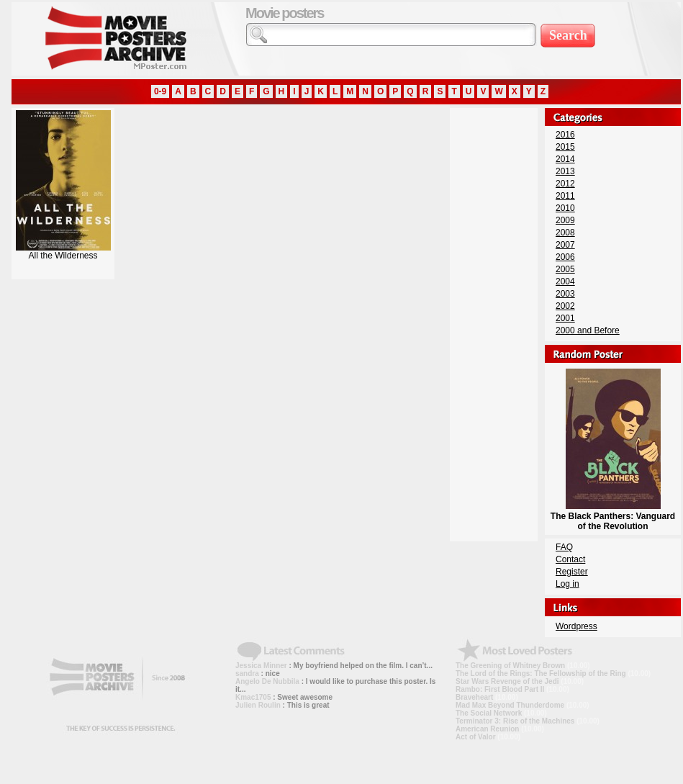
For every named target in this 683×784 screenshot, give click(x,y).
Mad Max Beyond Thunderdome (510, 705)
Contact (570, 559)
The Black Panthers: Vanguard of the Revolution (613, 516)
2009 (565, 220)
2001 (565, 318)
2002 (565, 306)
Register (572, 572)
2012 (565, 184)
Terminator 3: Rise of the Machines (515, 721)
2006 (565, 257)
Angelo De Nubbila (267, 681)
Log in (567, 584)
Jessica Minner (261, 666)
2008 (565, 233)
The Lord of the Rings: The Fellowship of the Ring (541, 673)
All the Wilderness (63, 252)
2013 (565, 171)
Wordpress (576, 626)
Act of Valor (476, 737)
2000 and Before (588, 330)
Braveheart (474, 697)
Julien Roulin (258, 705)
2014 (565, 159)
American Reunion (487, 729)
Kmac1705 (253, 697)
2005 (565, 269)
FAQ (564, 547)
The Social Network (489, 713)
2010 (565, 208)
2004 (565, 281)
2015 (565, 147)
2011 (565, 196)
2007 (565, 245)
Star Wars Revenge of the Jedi (507, 681)
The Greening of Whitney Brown (510, 666)
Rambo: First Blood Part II (500, 689)
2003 (565, 294)
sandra (247, 673)
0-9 (160, 91)
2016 (565, 135)
